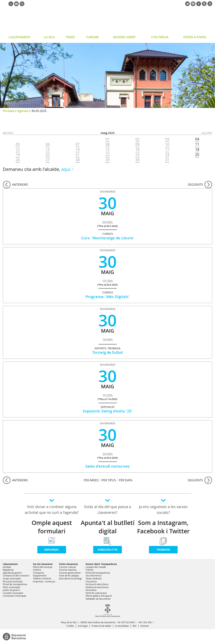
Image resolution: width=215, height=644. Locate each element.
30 (137, 160)
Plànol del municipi (43, 567)
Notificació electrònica (97, 587)
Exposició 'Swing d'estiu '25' (107, 411)
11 (197, 144)
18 (197, 149)
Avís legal (83, 626)
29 (107, 160)
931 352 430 (145, 622)
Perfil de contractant (96, 593)
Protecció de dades (101, 626)
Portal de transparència (15, 584)
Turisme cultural (67, 567)
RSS (135, 626)
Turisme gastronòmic (70, 573)
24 (167, 155)
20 (48, 155)
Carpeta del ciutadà (96, 567)
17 (167, 149)
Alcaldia (7, 567)
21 (78, 155)
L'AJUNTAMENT (20, 37)
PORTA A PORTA (195, 37)
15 (107, 149)
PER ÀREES (91, 480)
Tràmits (89, 570)
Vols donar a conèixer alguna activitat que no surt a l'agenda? (52, 510)
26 (18, 160)
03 (167, 139)
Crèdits (70, 626)
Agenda (23, 111)
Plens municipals (11, 587)
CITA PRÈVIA (160, 37)
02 (137, 139)
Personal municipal (13, 581)
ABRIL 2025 (8, 133)
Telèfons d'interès (42, 578)
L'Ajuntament (10, 564)
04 (197, 139)
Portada (8, 111)
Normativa (91, 590)
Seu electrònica (94, 575)
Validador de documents (98, 599)
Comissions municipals (15, 596)
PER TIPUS (109, 480)
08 (107, 144)
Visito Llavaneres (68, 564)
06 (48, 144)
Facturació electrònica (97, 584)
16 (137, 149)
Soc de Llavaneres (43, 564)
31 (167, 160)
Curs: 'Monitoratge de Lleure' (107, 238)
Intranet (145, 626)
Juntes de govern (11, 590)
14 (78, 149)
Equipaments (40, 575)
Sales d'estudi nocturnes (107, 466)
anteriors (20, 185)
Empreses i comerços (44, 581)
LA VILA (49, 37)
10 (167, 144)
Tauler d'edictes (94, 578)
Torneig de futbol (108, 352)
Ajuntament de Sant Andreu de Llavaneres (32, 21)
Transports (38, 573)
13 (48, 149)
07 (78, 144)
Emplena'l (52, 550)
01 (107, 139)
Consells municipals (13, 593)
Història (37, 570)
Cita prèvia (91, 581)
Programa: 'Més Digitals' (107, 297)
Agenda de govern (12, 573)
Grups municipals (12, 578)
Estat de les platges (69, 575)
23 (137, 155)
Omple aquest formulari (52, 527)
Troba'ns (163, 550)
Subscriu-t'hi (107, 550)
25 (197, 155)
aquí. (66, 169)
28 (78, 160)
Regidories (8, 570)
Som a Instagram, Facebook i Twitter (163, 527)
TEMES (70, 37)
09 (137, 144)
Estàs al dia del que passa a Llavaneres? (108, 510)
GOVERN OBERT (124, 37)
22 (107, 155)
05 (18, 144)
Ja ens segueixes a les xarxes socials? (163, 510)
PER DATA (126, 480)
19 (18, 155)
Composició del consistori (16, 575)
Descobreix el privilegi (70, 578)
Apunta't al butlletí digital (108, 527)
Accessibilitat (122, 626)
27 (48, 160)
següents (195, 185)
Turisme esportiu (68, 570)
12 (18, 149)
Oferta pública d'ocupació (99, 596)
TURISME (92, 37)
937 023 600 (128, 622)
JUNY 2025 (207, 133)
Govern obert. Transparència (101, 564)
